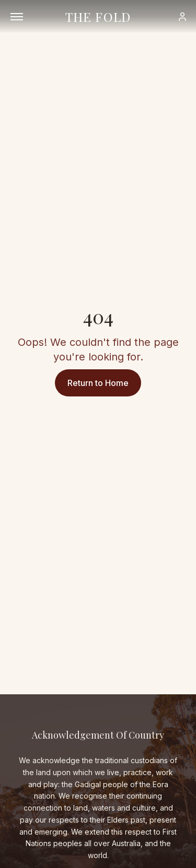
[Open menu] (17, 17)
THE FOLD (98, 17)
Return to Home (98, 383)
